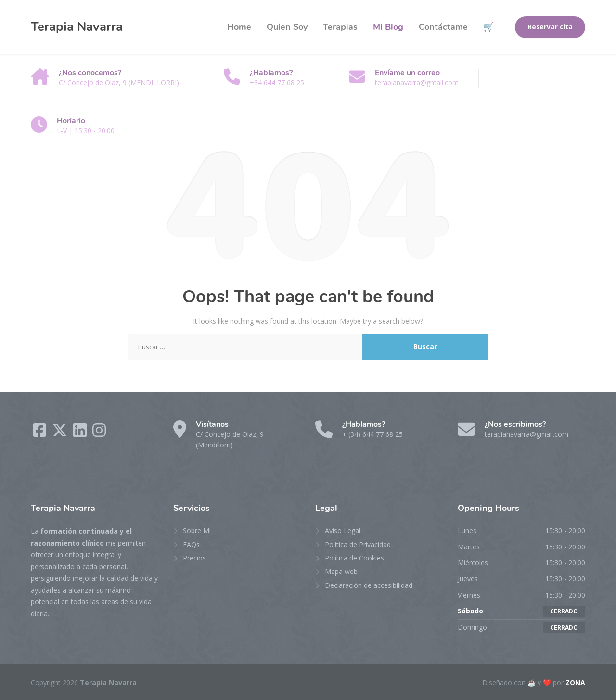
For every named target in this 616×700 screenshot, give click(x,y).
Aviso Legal (343, 530)
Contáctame (443, 27)
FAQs (191, 544)
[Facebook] (40, 433)
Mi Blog (388, 27)
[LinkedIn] (81, 433)
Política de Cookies (354, 558)
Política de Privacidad (358, 544)
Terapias (340, 27)
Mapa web (341, 571)
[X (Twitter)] (61, 433)
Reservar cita (550, 27)
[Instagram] (99, 433)
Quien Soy (287, 27)
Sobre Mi (197, 530)
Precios (194, 558)
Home (239, 27)
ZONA (575, 682)
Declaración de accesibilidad (369, 585)
